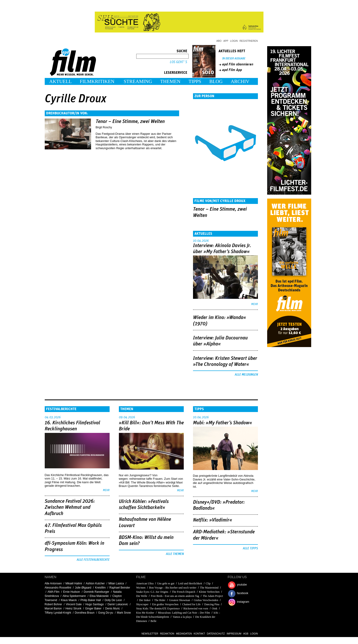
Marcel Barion (53, 609)
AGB (246, 634)
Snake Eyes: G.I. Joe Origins (152, 592)
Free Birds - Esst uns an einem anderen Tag (175, 596)
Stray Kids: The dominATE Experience (158, 609)
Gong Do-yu (106, 613)
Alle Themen (175, 554)
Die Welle (142, 596)
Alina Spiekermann (74, 596)
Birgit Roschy (104, 127)
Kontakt (199, 634)
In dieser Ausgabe (234, 59)
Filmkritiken (97, 81)
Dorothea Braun (85, 613)
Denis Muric (112, 609)
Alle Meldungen (246, 375)
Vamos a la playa (182, 617)
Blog (216, 81)
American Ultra (145, 583)
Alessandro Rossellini (58, 588)
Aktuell (61, 81)
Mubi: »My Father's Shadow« (223, 423)
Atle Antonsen (53, 583)
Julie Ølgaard (83, 588)
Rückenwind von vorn (196, 609)
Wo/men (141, 588)
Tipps (195, 81)
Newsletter (150, 634)
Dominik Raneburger (96, 592)
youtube (242, 585)
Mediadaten (184, 634)
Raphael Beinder (120, 588)
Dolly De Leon (113, 600)
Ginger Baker (93, 609)
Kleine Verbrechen (209, 592)
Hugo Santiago (94, 604)
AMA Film (53, 592)
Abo (219, 41)
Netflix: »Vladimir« (213, 520)
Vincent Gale (74, 604)
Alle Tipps (250, 548)
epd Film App (232, 70)
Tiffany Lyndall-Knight (58, 613)
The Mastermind (209, 588)
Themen (170, 81)
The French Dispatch (184, 592)
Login (234, 41)
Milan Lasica (116, 583)
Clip (208, 583)
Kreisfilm (100, 588)
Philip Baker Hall (91, 600)
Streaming (138, 81)
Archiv (240, 81)
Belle (154, 621)
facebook (243, 593)
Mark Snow (124, 613)
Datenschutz (216, 634)
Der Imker (145, 600)
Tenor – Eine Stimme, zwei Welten (130, 122)
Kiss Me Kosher (145, 613)
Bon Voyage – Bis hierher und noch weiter (173, 588)
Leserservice (176, 73)
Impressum (234, 634)
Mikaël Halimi (74, 583)
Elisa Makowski (99, 596)
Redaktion (167, 634)
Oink (215, 609)
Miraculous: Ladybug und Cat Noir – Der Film (184, 613)
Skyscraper (142, 604)
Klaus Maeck (69, 600)
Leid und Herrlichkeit (190, 583)
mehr (255, 304)
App (226, 41)
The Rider (160, 600)
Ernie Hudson (72, 592)
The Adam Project (213, 596)
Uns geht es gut (166, 583)
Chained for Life (191, 604)
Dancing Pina (212, 604)
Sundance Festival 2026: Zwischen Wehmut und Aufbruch (70, 507)
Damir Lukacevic (118, 604)
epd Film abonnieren (238, 64)
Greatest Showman (180, 600)
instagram (243, 602)
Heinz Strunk (74, 609)
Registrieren (249, 41)
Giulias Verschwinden (206, 600)
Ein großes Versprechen (165, 604)
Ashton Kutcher (95, 583)
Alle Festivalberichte (93, 560)
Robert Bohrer (53, 604)
